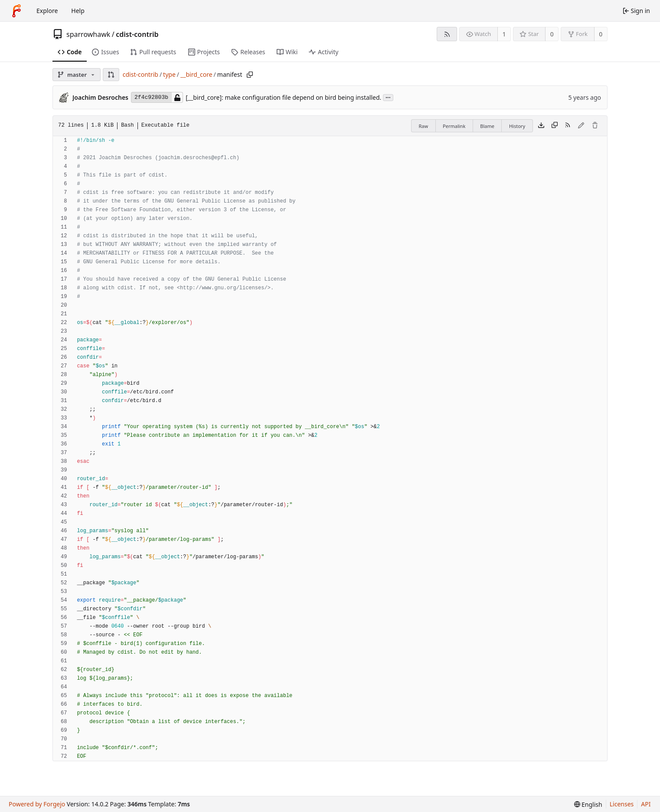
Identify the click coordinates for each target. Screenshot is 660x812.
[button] (111, 75)
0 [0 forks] (601, 34)
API (646, 804)
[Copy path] (250, 75)
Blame (487, 126)
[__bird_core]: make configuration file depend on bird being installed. (283, 97)
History (517, 126)
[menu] (588, 804)
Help (78, 11)
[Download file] (541, 126)
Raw (423, 126)
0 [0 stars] (552, 34)
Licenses (622, 804)
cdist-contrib (137, 34)
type (169, 74)
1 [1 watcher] (504, 34)
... (388, 97)
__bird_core (196, 74)
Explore (47, 11)
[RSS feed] (447, 34)
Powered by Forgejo (37, 804)
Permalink (454, 126)
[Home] (16, 11)
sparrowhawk (88, 34)
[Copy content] (555, 126)
